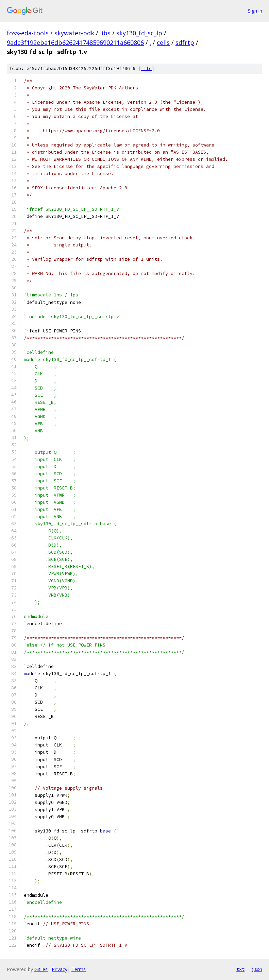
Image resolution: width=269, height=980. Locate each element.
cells (163, 42)
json (257, 969)
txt (240, 969)
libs (105, 33)
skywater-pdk (74, 33)
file (146, 68)
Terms (79, 969)
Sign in (255, 11)
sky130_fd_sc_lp (139, 33)
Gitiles (41, 969)
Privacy (60, 969)
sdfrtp (185, 42)
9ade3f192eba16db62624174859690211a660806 (75, 42)
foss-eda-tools (28, 33)
